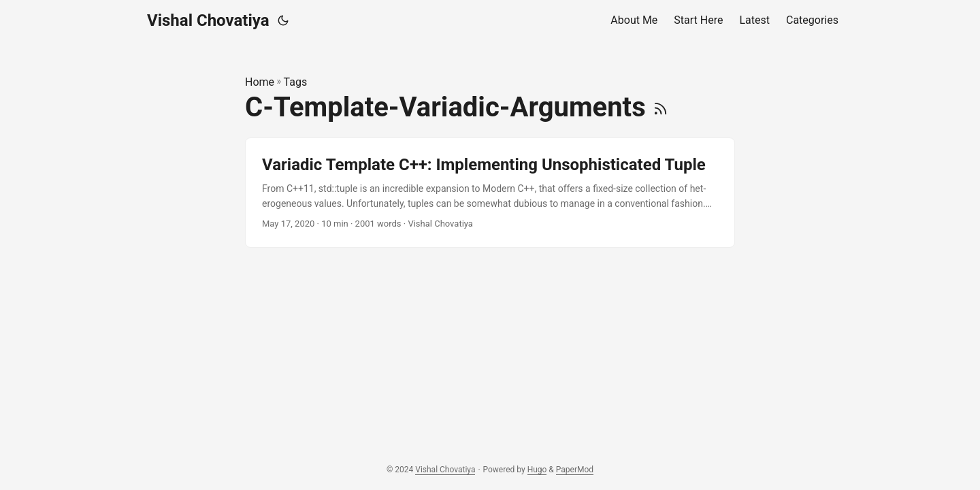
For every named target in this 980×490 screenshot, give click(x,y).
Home (260, 82)
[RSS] (660, 107)
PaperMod (575, 470)
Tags (296, 82)
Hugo (537, 470)
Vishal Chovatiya (208, 20)
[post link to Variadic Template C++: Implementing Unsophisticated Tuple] (490, 193)
